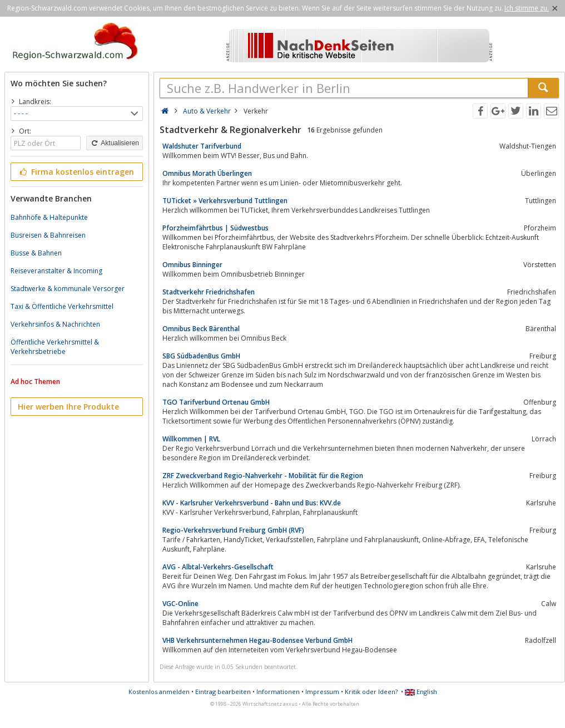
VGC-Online (180, 604)
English (421, 692)
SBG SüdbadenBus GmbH (201, 356)
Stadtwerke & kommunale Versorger (68, 289)
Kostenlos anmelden (159, 692)
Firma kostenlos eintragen (76, 172)
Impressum (322, 692)
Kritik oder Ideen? (371, 692)
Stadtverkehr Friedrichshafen (209, 292)
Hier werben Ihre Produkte (68, 407)
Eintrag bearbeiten (223, 692)
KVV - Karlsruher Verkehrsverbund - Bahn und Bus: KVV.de (252, 503)
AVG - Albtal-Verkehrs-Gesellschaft (218, 567)
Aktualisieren (115, 143)
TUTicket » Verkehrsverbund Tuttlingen (225, 201)
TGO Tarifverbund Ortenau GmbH (216, 402)
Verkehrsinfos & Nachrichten (55, 324)
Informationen (278, 692)
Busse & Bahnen (36, 253)
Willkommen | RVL (191, 439)
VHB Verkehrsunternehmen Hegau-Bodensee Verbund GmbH (257, 640)
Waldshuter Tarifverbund (202, 146)
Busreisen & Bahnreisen (48, 235)
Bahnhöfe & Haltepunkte (49, 217)
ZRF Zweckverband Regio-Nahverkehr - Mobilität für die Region (263, 476)
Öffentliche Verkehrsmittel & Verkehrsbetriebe (55, 347)
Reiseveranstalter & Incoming (56, 271)
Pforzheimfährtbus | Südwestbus (215, 228)
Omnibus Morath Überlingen (207, 173)
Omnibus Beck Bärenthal (201, 329)
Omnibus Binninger (192, 265)
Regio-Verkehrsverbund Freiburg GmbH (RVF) (233, 530)
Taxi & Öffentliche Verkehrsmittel (62, 306)
